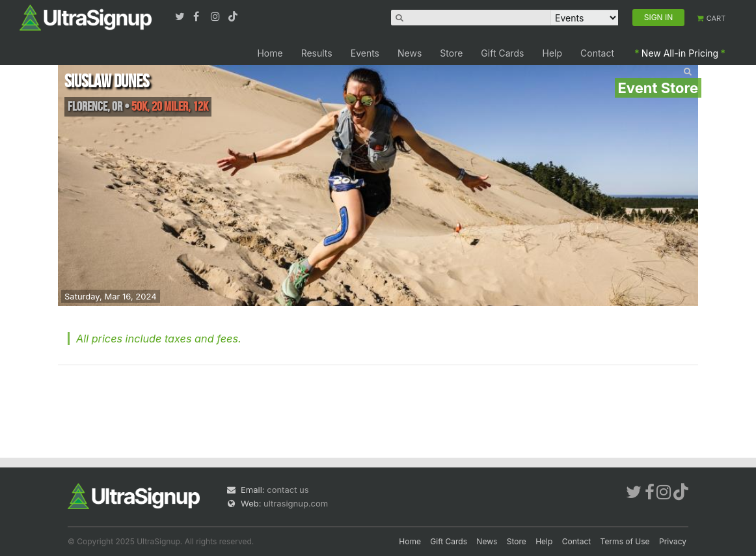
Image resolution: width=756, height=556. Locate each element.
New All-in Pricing (680, 53)
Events (365, 53)
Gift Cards (502, 53)
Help (553, 53)
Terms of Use (625, 541)
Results (317, 53)
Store (451, 53)
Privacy (673, 541)
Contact (597, 53)
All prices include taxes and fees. (159, 339)
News (410, 53)
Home (270, 53)
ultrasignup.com (296, 503)
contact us (288, 490)
